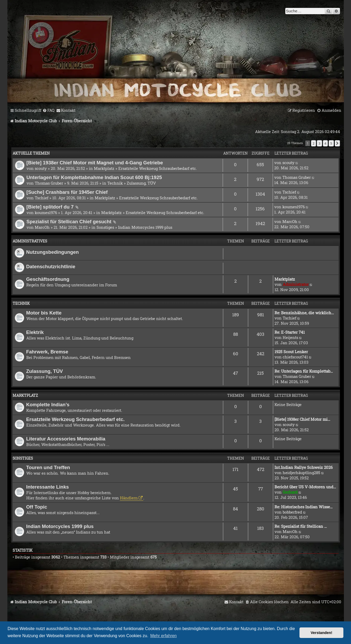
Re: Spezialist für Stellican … (301, 526)
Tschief (42, 198)
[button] (337, 143)
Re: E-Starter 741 (290, 332)
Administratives (30, 241)
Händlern (129, 498)
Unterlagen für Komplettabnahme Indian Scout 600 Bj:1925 (94, 177)
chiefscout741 (295, 357)
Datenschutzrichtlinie (51, 267)
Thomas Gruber (49, 183)
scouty (41, 168)
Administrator (296, 284)
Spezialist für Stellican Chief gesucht (69, 222)
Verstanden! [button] (322, 633)
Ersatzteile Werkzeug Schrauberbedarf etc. (158, 168)
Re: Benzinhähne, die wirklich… (304, 313)
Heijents (290, 337)
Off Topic (37, 507)
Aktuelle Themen (31, 153)
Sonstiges (105, 227)
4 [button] (325, 143)
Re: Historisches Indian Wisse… (304, 507)
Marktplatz (104, 168)
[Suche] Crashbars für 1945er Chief (67, 192)
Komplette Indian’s (48, 405)
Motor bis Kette (44, 313)
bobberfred (292, 512)
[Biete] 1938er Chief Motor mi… (302, 419)
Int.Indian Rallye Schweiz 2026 (304, 467)
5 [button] (331, 143)
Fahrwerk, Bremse (47, 352)
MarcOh (42, 227)
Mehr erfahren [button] (164, 636)
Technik (115, 183)
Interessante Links (48, 487)
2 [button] (314, 143)
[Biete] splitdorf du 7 (50, 207)
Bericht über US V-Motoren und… (305, 487)
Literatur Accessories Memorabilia (66, 439)
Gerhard (290, 492)
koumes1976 (46, 212)
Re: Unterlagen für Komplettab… (304, 371)
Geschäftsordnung (48, 279)
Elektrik (35, 332)
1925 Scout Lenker (291, 352)
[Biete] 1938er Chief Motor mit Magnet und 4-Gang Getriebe (95, 163)
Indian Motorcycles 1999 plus (145, 227)
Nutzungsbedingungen (53, 252)
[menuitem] (49, 110)
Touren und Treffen (48, 467)
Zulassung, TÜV (141, 183)
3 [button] (319, 143)
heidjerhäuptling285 (301, 473)
